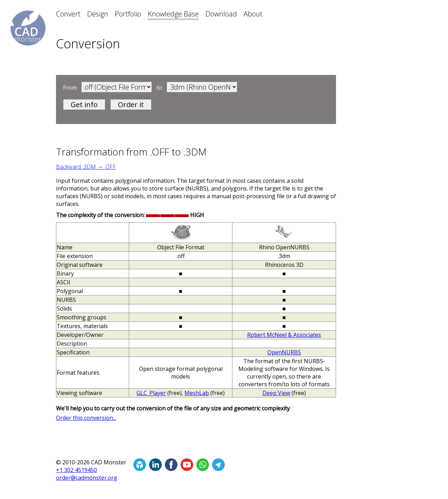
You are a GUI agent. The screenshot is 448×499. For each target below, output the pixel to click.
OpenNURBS (284, 352)
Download (221, 14)
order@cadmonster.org (87, 478)
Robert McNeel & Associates (284, 335)
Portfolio (128, 14)
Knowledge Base (173, 14)
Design (98, 14)
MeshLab (197, 393)
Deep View (276, 393)
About (253, 14)
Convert (68, 14)
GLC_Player (151, 393)
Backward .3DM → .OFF (86, 167)
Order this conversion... (86, 418)
